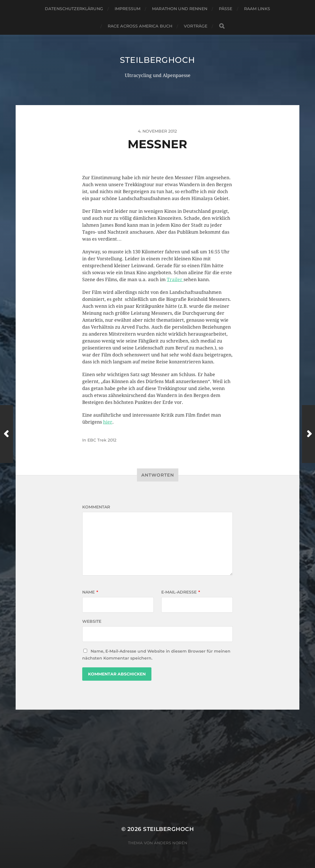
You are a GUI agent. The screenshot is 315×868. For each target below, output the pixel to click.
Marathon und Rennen (180, 9)
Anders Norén (171, 843)
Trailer (175, 280)
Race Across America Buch (140, 26)
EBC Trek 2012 (102, 440)
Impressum (128, 9)
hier (108, 422)
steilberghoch (157, 60)
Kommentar (96, 507)
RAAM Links (257, 9)
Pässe (226, 9)
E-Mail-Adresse (181, 592)
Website (92, 621)
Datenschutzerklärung (74, 9)
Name (90, 592)
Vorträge (196, 26)
